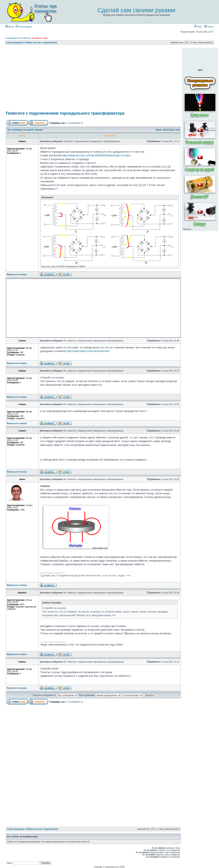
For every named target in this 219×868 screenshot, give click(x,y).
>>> (86, 575)
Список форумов (15, 43)
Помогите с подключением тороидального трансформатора (65, 113)
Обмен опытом (33, 43)
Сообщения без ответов (18, 38)
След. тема (174, 130)
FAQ (198, 27)
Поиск (209, 27)
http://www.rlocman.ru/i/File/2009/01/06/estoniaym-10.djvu (96, 155)
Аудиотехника (50, 43)
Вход (10, 27)
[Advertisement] (93, 78)
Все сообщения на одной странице (25, 130)
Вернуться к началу (17, 274)
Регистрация (24, 27)
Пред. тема (161, 130)
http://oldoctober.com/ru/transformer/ (88, 351)
